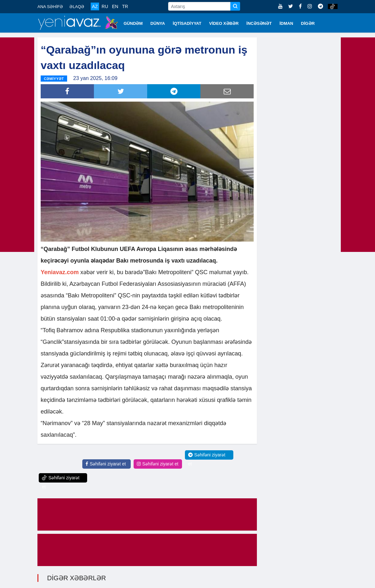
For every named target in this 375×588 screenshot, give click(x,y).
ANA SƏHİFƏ (50, 7)
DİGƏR (308, 23)
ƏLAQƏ (77, 7)
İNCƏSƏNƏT (259, 23)
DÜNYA (158, 23)
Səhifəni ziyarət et (106, 463)
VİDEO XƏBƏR (224, 23)
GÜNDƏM (133, 23)
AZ (95, 6)
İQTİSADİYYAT (187, 23)
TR (125, 6)
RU (105, 6)
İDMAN (286, 23)
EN (115, 6)
